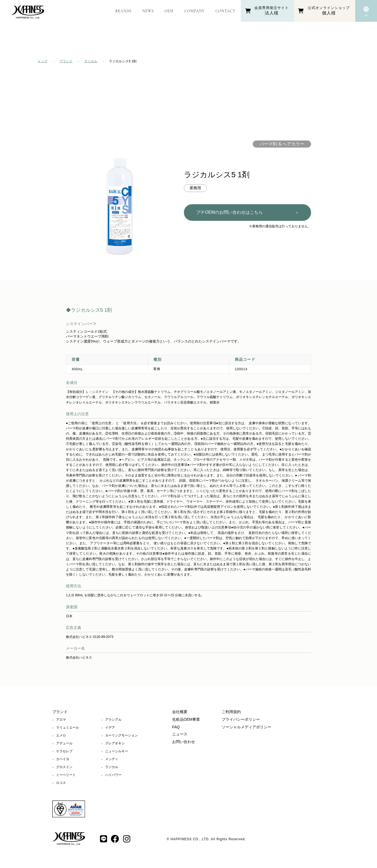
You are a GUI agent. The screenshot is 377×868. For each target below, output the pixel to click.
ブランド (66, 61)
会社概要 (180, 712)
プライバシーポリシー (241, 719)
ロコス (61, 783)
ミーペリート (66, 775)
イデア (110, 728)
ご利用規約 (231, 712)
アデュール (64, 743)
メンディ (112, 759)
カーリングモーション (121, 735)
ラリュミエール (68, 728)
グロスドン (64, 767)
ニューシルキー (117, 751)
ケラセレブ (64, 751)
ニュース (180, 734)
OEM (169, 11)
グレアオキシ (115, 743)
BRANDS (123, 11)
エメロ (61, 735)
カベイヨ (63, 759)
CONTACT (225, 11)
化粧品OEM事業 (186, 719)
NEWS (148, 11)
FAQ (176, 727)
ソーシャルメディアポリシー (247, 727)
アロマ (61, 720)
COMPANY (194, 11)
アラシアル (113, 720)
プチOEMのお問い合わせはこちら (247, 213)
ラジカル (91, 61)
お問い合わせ (184, 742)
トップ (42, 61)
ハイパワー (113, 775)
